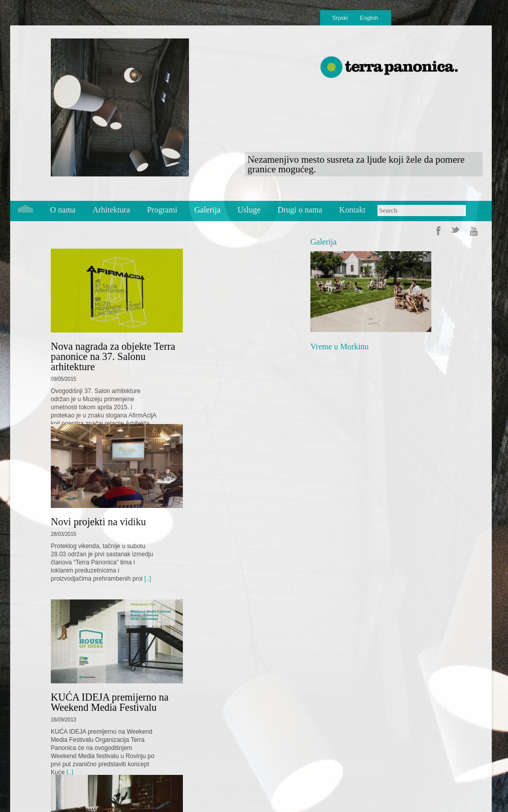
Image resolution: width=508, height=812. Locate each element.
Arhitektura (111, 210)
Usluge (249, 210)
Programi (162, 210)
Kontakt (353, 210)
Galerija (208, 210)
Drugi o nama (300, 210)
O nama (63, 210)
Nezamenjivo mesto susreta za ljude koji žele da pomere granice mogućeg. (356, 164)
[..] (147, 579)
